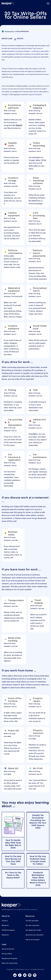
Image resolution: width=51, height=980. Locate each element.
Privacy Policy (7, 954)
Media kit (5, 925)
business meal (8, 512)
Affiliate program (8, 930)
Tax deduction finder (33, 930)
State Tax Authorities (10, 963)
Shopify (19, 125)
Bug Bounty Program (9, 958)
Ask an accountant (33, 940)
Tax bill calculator (32, 921)
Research (5, 935)
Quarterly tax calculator (35, 935)
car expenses (28, 379)
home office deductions (25, 688)
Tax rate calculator (33, 925)
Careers (5, 921)
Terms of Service (8, 949)
